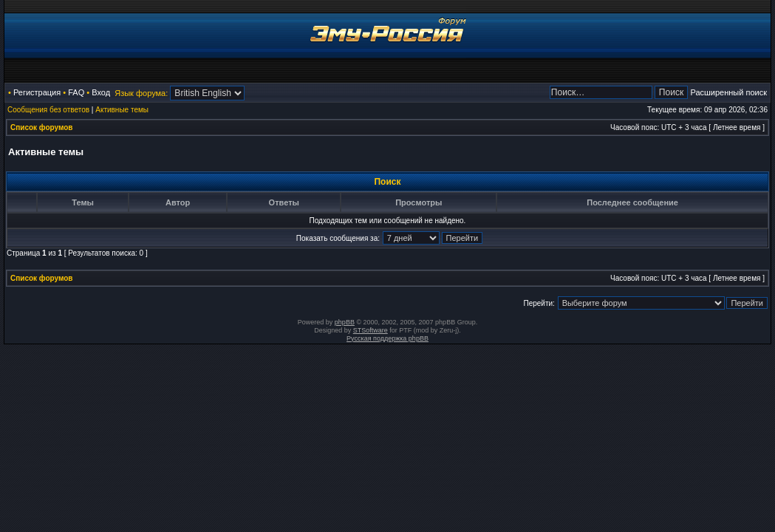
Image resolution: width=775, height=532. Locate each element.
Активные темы (122, 110)
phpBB (345, 322)
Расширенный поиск (728, 92)
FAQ (76, 92)
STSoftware (371, 330)
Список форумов (42, 127)
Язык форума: (141, 93)
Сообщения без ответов (48, 110)
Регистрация (37, 92)
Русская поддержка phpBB (387, 338)
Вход (101, 92)
